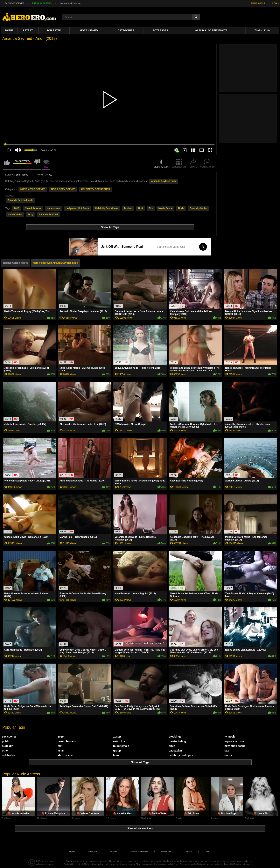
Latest (28, 30)
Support (166, 851)
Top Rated (54, 30)
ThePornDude (262, 30)
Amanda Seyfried (48, 215)
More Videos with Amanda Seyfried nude (55, 263)
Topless (128, 208)
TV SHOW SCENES (14, 3)
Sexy (30, 215)
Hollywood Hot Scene (77, 208)
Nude (181, 208)
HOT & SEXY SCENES (63, 189)
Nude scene (53, 208)
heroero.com (48, 861)
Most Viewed (89, 30)
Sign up (93, 851)
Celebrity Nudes (199, 208)
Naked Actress (33, 208)
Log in (114, 851)
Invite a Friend (139, 851)
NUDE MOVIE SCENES (33, 189)
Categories (126, 30)
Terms (188, 851)
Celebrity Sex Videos (107, 208)
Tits (151, 208)
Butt (141, 208)
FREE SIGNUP (258, 3)
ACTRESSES (160, 30)
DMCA (208, 851)
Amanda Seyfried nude (164, 181)
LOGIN (276, 3)
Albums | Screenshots (211, 30)
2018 (17, 208)
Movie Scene (166, 208)
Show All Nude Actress (140, 828)
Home (9, 30)
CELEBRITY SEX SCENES (95, 189)
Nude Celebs (15, 215)
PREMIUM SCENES (42, 3)
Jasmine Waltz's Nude (70, 3)
